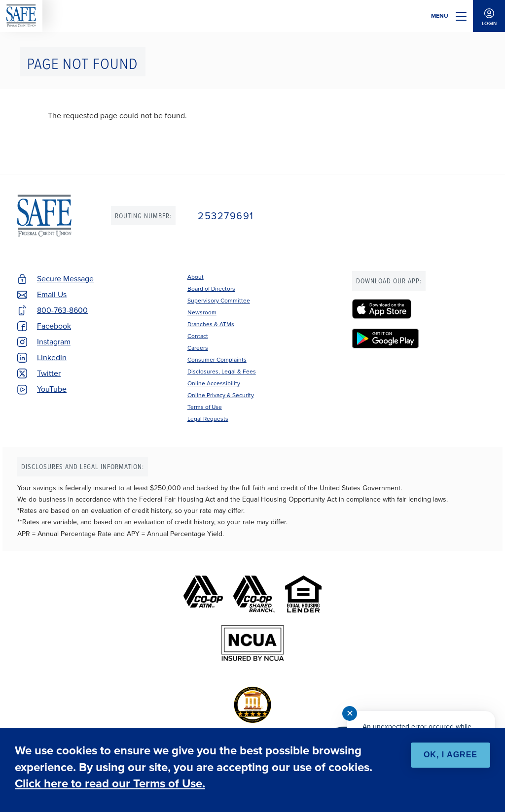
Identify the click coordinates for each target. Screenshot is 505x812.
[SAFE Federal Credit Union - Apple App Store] (420, 309)
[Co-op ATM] (203, 594)
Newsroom (202, 312)
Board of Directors (211, 289)
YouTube (52, 389)
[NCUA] (253, 643)
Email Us (52, 294)
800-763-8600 (62, 310)
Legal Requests (208, 419)
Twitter (49, 373)
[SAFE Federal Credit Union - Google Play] (420, 338)
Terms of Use (205, 407)
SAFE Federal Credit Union (21, 16)
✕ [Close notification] (350, 713)
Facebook (54, 326)
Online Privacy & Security (221, 395)
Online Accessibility (214, 383)
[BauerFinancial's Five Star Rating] (252, 705)
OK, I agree (451, 755)
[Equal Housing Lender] (303, 594)
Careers (198, 348)
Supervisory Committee (219, 301)
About (196, 277)
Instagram (54, 342)
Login (489, 16)
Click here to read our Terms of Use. (110, 783)
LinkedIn (52, 357)
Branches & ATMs (211, 324)
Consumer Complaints (217, 360)
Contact (198, 336)
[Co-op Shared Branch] (254, 594)
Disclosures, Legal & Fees (222, 372)
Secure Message (65, 279)
